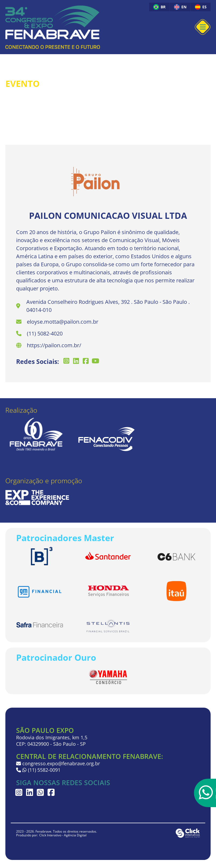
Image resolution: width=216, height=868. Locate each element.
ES (201, 7)
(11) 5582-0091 (41, 770)
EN (180, 7)
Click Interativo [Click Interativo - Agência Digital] (63, 835)
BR (159, 7)
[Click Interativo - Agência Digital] (188, 836)
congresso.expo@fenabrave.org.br (58, 763)
